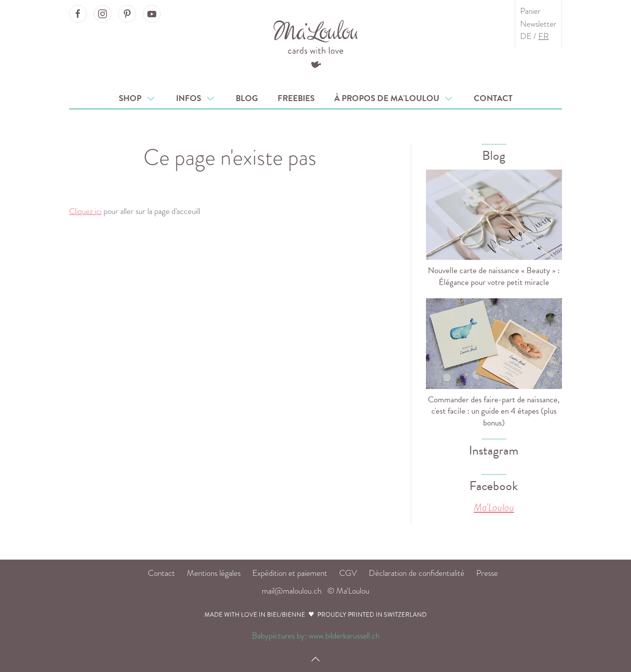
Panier (530, 11)
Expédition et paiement (290, 573)
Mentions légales (214, 573)
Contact (493, 98)
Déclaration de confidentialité (417, 573)
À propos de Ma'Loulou (394, 98)
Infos (196, 98)
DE (526, 36)
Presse (487, 573)
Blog (247, 98)
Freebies (296, 98)
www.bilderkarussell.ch (344, 636)
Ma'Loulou (494, 507)
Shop (138, 98)
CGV (348, 573)
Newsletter (538, 24)
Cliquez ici (85, 211)
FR (543, 36)
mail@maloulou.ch (292, 591)
